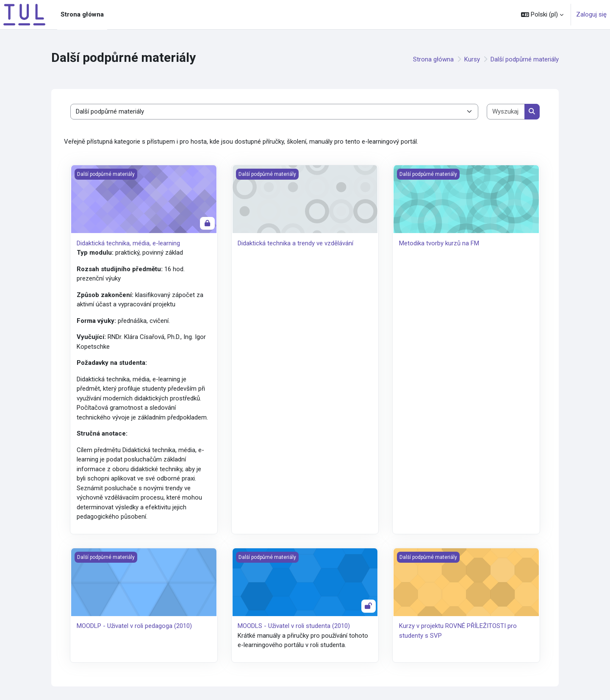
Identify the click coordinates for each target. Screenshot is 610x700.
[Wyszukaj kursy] (506, 112)
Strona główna (433, 59)
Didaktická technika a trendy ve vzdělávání (295, 243)
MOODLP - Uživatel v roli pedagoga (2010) (134, 626)
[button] (542, 15)
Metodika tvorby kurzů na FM (439, 243)
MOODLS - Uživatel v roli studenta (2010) (294, 626)
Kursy (472, 59)
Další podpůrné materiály (525, 59)
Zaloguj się (591, 14)
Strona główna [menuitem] (82, 14)
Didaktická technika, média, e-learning (128, 243)
